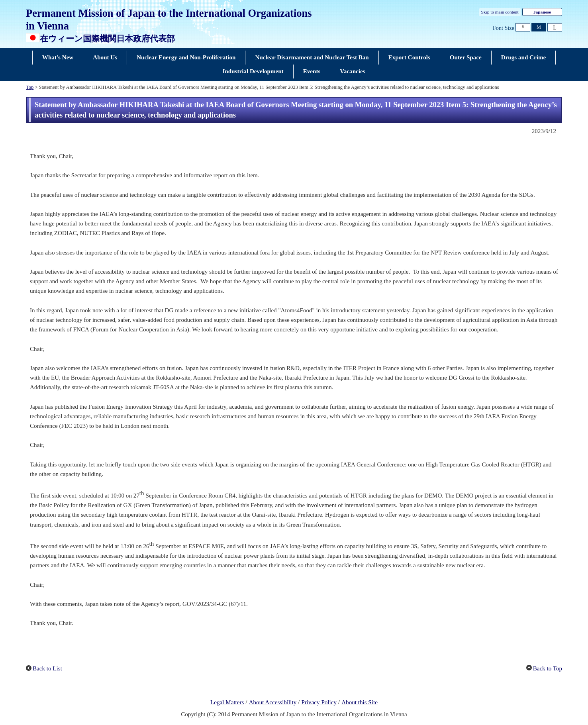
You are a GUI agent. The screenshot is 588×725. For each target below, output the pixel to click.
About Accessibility (273, 702)
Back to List (47, 668)
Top (30, 87)
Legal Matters (227, 702)
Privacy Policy (319, 702)
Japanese (542, 12)
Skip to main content (500, 12)
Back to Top (548, 668)
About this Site (360, 702)
